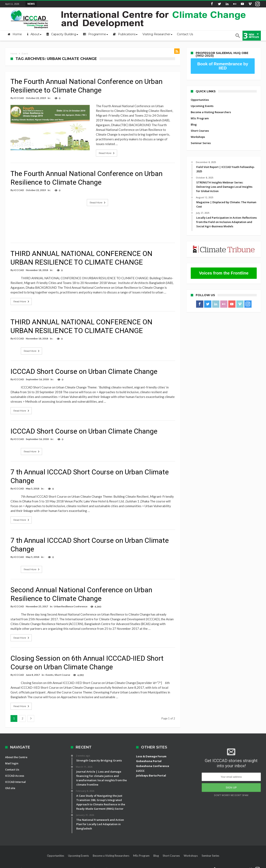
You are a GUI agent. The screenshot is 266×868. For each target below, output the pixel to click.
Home (14, 54)
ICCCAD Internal (15, 777)
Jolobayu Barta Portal (151, 771)
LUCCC (140, 766)
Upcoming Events (202, 106)
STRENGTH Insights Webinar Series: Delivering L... (68, 4)
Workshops (198, 137)
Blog (194, 124)
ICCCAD (19, 98)
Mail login (12, 759)
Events (49, 670)
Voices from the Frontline (224, 273)
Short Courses (200, 131)
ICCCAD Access (15, 771)
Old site (10, 783)
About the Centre (16, 752)
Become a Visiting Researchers (211, 112)
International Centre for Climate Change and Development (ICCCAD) (64, 864)
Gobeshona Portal (149, 756)
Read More (98, 148)
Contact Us (12, 765)
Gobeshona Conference (153, 761)
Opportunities (200, 100)
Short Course (62, 670)
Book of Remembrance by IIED (223, 66)
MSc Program (200, 118)
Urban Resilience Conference (71, 602)
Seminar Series (201, 143)
